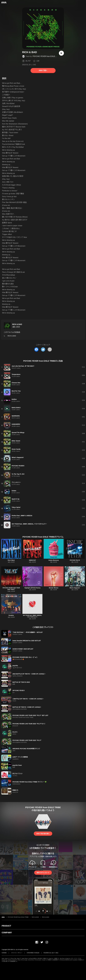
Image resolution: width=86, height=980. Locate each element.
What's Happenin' (75, 588)
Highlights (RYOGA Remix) (32, 588)
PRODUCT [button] (6, 926)
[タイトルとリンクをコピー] (50, 349)
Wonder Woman (54, 588)
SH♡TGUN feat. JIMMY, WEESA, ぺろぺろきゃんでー (32, 616)
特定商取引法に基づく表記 (51, 953)
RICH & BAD (17, 324)
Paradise (11, 615)
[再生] (61, 53)
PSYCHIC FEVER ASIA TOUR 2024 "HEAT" (11, 589)
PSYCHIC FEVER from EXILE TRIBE (46, 56)
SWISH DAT (32, 560)
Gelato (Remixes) (54, 560)
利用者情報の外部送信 (33, 953)
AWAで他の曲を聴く (43, 834)
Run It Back (11, 560)
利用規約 (4, 953)
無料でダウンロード (43, 873)
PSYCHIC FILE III (75, 560)
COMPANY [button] (7, 933)
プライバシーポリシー (17, 953)
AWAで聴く (43, 70)
